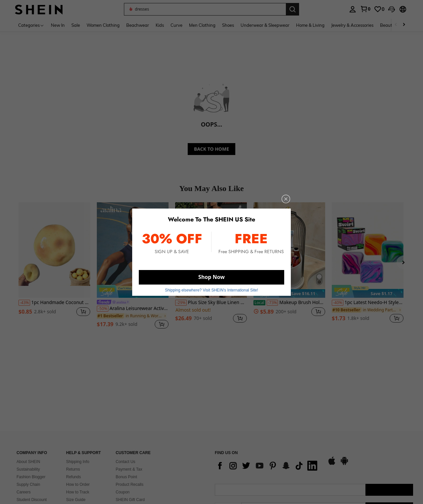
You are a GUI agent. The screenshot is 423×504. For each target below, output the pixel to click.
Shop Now (211, 277)
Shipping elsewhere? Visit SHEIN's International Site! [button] (211, 290)
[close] (286, 199)
